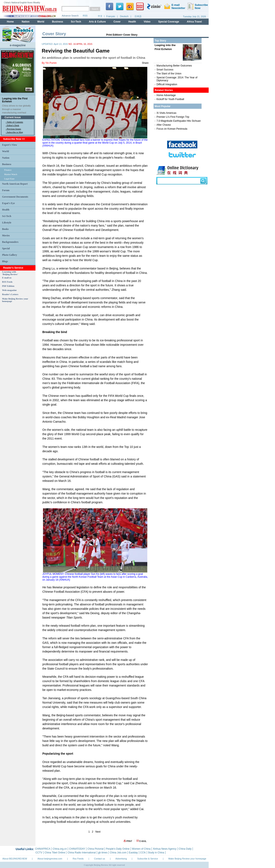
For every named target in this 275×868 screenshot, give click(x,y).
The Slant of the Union (169, 74)
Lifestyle (7, 223)
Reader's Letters (10, 294)
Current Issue (13, 117)
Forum (6, 190)
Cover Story (130, 35)
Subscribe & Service (148, 859)
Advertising (121, 859)
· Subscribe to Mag (14, 132)
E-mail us (7, 278)
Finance (8, 170)
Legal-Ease (9, 179)
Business (7, 164)
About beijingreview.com (50, 859)
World (6, 151)
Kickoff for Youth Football (170, 99)
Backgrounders (10, 242)
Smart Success (165, 70)
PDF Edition (8, 286)
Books (5, 229)
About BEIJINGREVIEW (15, 859)
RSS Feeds (7, 282)
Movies (6, 235)
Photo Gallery (10, 255)
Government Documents (15, 197)
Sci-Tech (7, 216)
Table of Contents (15, 122)
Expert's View (10, 145)
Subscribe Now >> (14, 139)
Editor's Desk (13, 125)
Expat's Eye (8, 203)
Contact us (100, 859)
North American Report (15, 184)
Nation (6, 158)
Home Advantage (166, 95)
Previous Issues (14, 129)
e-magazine (18, 45)
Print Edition (114, 35)
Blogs (5, 261)
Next (98, 832)
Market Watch (11, 174)
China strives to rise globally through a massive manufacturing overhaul (16, 109)
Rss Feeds (78, 859)
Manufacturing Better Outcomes (174, 66)
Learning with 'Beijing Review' (10, 273)
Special (6, 248)
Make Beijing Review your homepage (187, 859)
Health (6, 210)
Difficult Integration (167, 84)
